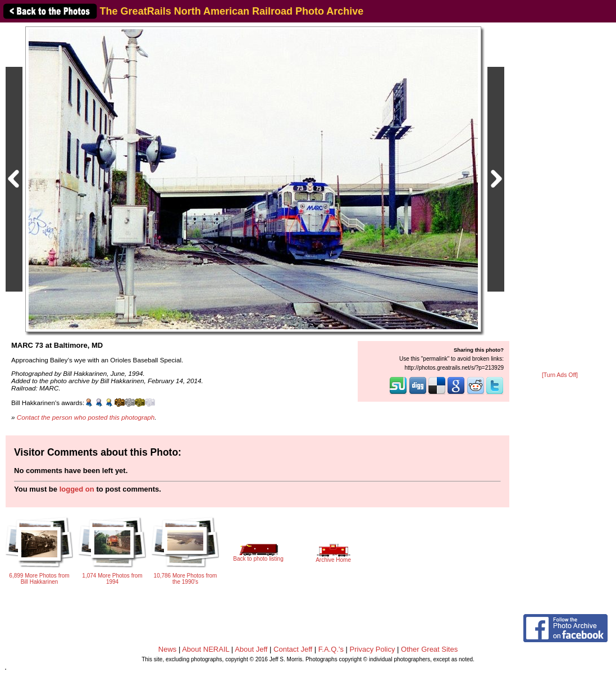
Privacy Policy (373, 649)
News (168, 649)
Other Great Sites (429, 649)
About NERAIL (206, 649)
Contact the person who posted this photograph (86, 417)
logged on (77, 489)
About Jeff (251, 649)
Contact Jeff (293, 649)
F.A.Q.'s (331, 649)
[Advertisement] (560, 198)
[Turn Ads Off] (560, 375)
